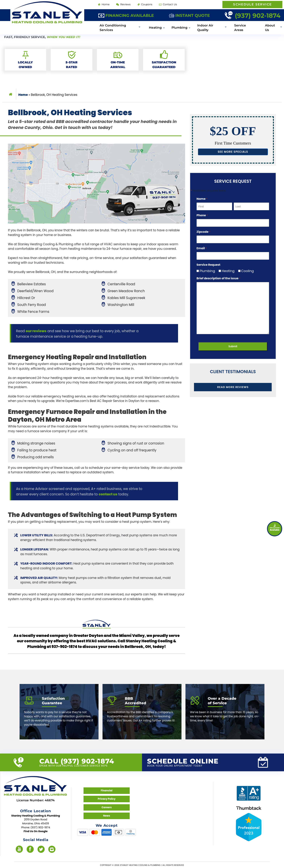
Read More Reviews (233, 387)
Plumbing (179, 28)
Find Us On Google (36, 831)
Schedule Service (252, 4)
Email (202, 248)
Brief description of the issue (218, 278)
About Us (270, 28)
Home (104, 4)
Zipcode (203, 232)
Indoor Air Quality (205, 28)
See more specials (233, 152)
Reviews (123, 4)
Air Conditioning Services (113, 28)
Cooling (246, 271)
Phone (202, 215)
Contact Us (168, 4)
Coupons (145, 4)
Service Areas (240, 28)
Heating (155, 28)
